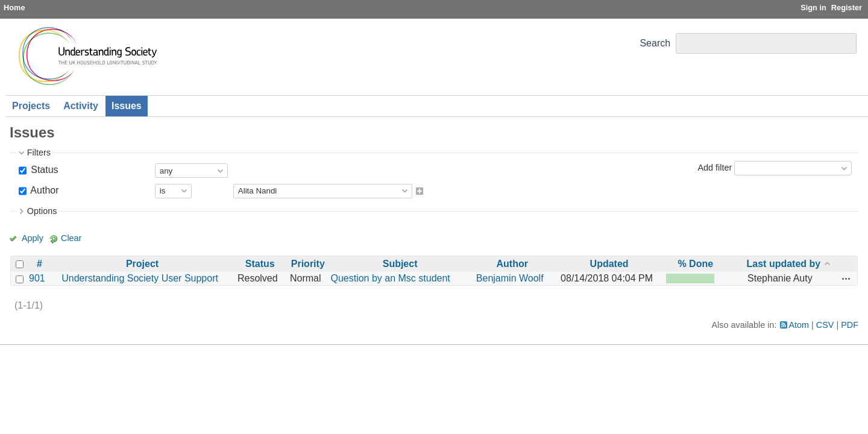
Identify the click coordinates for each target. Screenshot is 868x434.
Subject (400, 264)
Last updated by (784, 264)
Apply (33, 238)
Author (44, 190)
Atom (799, 325)
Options (42, 211)
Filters (39, 153)
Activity (81, 106)
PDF (850, 325)
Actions (846, 278)
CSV (825, 325)
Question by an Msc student (390, 278)
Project (142, 264)
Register (847, 8)
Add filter (715, 168)
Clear (71, 238)
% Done (695, 264)
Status (43, 170)
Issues (127, 106)
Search (655, 43)
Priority (308, 264)
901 (37, 278)
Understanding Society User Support (140, 278)
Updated (609, 264)
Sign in (813, 8)
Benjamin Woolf (510, 278)
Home (14, 8)
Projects (31, 106)
